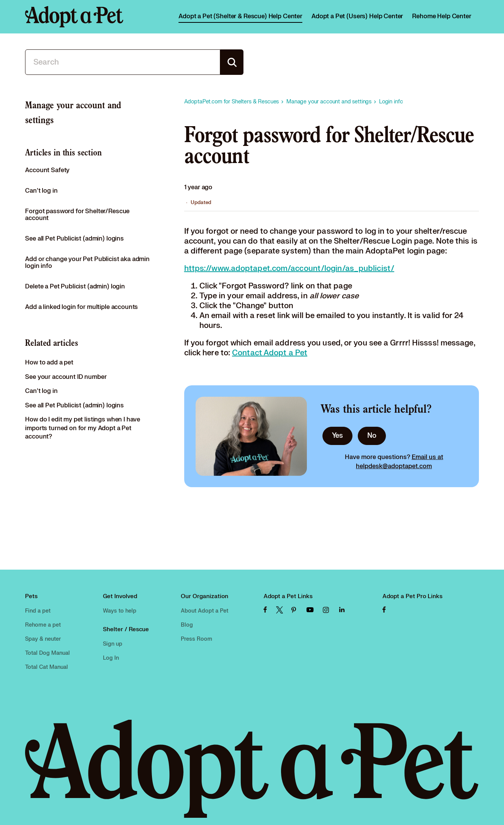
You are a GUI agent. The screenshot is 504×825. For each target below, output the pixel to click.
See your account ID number (66, 377)
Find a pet (38, 611)
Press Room (197, 639)
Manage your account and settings (329, 102)
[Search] (123, 62)
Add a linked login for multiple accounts (81, 307)
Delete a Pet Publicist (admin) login (75, 287)
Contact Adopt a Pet (270, 353)
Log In (111, 658)
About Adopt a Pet (205, 611)
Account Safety (47, 170)
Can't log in (41, 191)
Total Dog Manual (47, 653)
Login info (391, 102)
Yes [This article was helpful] (338, 436)
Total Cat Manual (47, 667)
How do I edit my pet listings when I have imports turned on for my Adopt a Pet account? (83, 428)
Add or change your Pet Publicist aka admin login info (87, 263)
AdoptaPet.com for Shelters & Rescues (232, 102)
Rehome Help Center (442, 16)
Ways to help (120, 611)
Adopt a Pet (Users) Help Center (357, 16)
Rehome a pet (43, 625)
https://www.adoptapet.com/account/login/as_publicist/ (289, 268)
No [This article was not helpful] (372, 436)
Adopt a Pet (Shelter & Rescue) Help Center (240, 16)
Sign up (113, 644)
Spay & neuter (43, 639)
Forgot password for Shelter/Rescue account (77, 215)
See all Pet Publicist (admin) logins (74, 239)
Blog (187, 625)
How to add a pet (49, 363)
